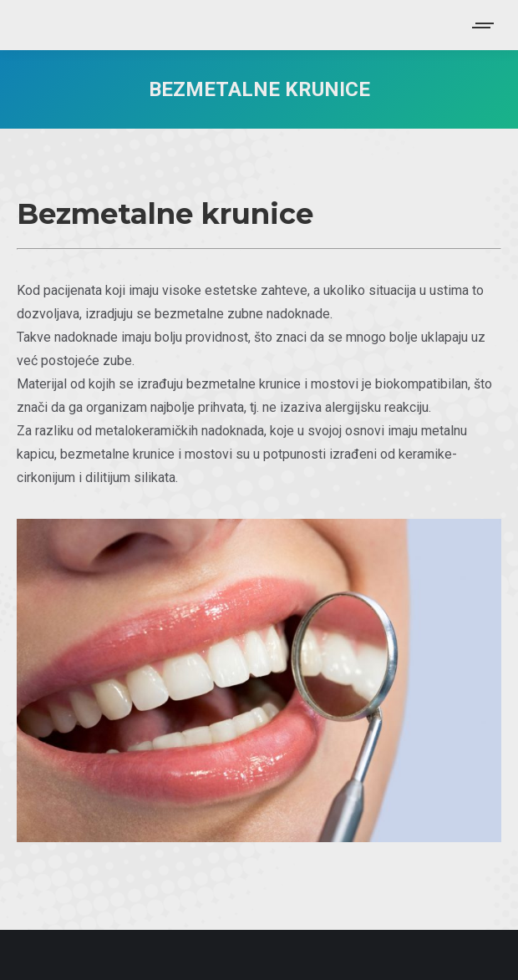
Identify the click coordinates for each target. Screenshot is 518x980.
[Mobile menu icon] (484, 25)
